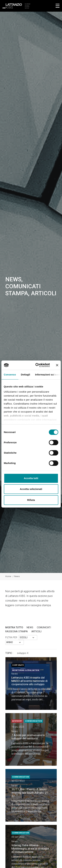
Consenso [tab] (10, 375)
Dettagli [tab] (25, 375)
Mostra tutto (14, 628)
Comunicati (44, 628)
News (30, 628)
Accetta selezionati (31, 489)
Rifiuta (31, 500)
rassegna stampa (17, 632)
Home (8, 576)
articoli (36, 632)
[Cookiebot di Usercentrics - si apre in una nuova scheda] (37, 365)
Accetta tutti (31, 478)
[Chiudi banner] (57, 365)
